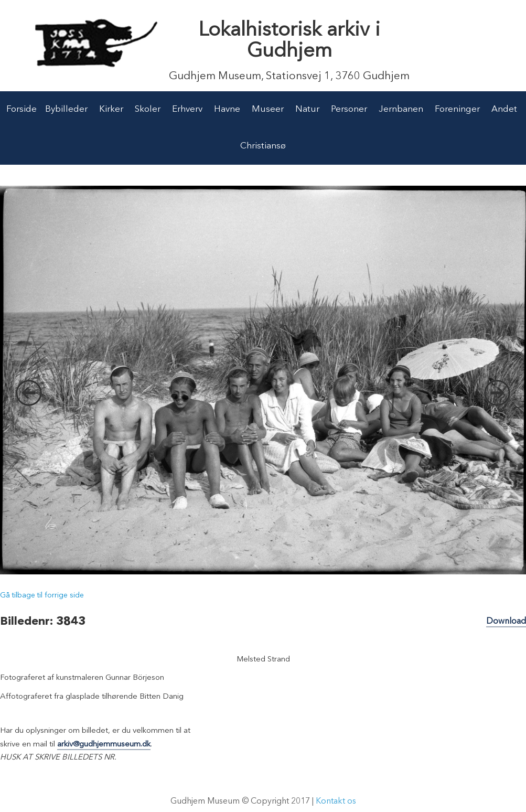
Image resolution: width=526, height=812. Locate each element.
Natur (307, 109)
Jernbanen (401, 109)
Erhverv (187, 109)
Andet (504, 109)
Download (506, 622)
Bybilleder (66, 109)
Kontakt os (336, 802)
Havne (227, 109)
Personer (349, 109)
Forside (22, 109)
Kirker (111, 109)
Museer (268, 109)
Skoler (148, 109)
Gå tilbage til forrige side (42, 595)
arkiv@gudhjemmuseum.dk (104, 745)
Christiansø (263, 146)
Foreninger (457, 109)
